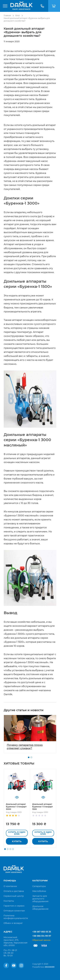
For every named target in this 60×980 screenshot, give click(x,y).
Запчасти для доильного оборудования (40, 899)
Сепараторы (39, 886)
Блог (18, 15)
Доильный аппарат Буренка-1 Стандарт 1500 (43, 807)
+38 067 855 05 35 (42, 932)
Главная (7, 15)
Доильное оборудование (40, 908)
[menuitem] (10, 886)
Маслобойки (39, 891)
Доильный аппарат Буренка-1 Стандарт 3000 (16, 807)
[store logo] (21, 6)
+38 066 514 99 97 (42, 936)
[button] (29, 757)
